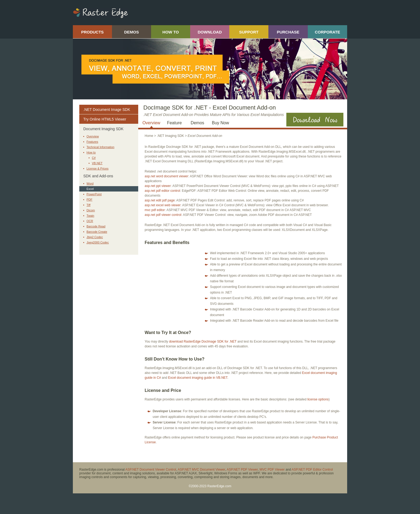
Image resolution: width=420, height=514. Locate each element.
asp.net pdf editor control (162, 191)
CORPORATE (327, 32)
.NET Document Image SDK (107, 110)
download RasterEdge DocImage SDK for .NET (203, 342)
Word (90, 183)
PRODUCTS (92, 32)
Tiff (89, 205)
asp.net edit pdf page (160, 200)
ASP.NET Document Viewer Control (151, 470)
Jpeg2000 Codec (98, 242)
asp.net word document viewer (166, 176)
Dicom (91, 210)
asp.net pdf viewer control (163, 215)
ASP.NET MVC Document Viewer (202, 470)
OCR (90, 221)
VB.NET (97, 163)
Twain (90, 216)
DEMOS (131, 32)
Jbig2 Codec (95, 237)
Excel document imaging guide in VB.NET (198, 378)
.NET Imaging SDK (170, 136)
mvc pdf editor (155, 210)
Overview (93, 136)
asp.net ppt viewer (158, 186)
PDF (89, 200)
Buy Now (220, 123)
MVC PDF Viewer (272, 470)
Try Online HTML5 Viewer (105, 119)
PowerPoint (94, 194)
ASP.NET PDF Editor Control (312, 470)
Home (149, 136)
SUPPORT (249, 32)
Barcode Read (96, 226)
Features (92, 142)
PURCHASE (288, 32)
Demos (198, 123)
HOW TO (170, 32)
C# (94, 158)
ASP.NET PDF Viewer (242, 470)
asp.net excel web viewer (163, 205)
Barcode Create (97, 232)
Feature (174, 123)
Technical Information (100, 147)
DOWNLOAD (210, 32)
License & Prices (97, 168)
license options (318, 399)
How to (91, 152)
